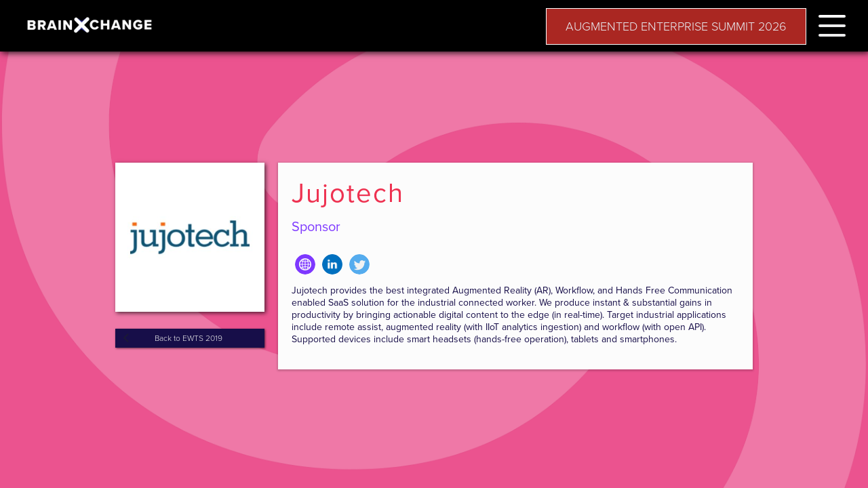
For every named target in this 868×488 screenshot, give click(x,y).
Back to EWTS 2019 (189, 338)
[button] (832, 23)
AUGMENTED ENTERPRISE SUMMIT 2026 (676, 26)
